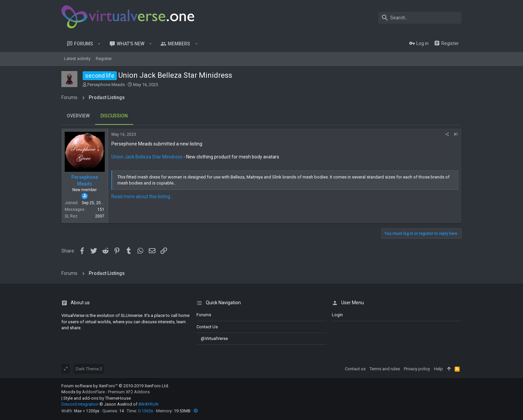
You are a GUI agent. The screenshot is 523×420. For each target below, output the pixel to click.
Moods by (106, 392)
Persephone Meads (106, 85)
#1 (456, 134)
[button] (99, 44)
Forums (204, 315)
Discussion (114, 116)
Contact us (207, 327)
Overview (78, 116)
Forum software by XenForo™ (115, 386)
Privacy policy (417, 369)
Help (438, 369)
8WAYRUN (148, 404)
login (337, 315)
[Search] (420, 18)
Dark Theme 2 (89, 369)
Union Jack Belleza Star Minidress (147, 157)
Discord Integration (80, 404)
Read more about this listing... (142, 196)
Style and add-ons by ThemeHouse (97, 398)
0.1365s (146, 411)
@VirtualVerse (212, 338)
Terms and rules (385, 369)
